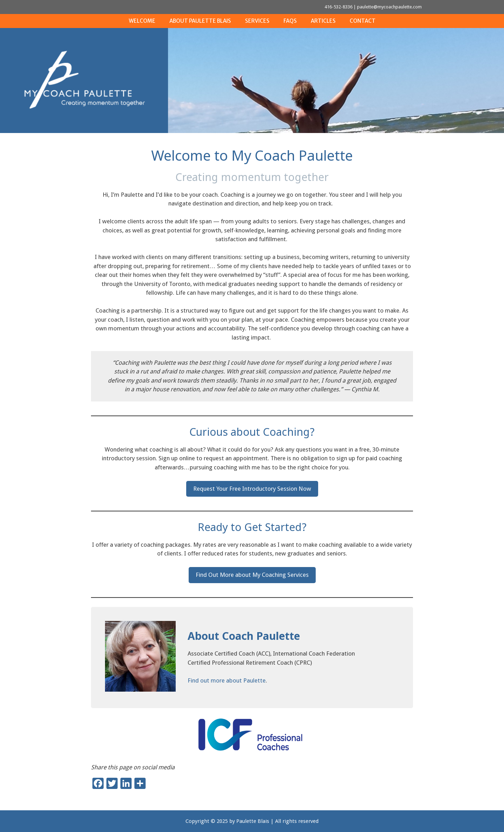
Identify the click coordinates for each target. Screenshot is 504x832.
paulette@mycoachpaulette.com (389, 7)
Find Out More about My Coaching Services (252, 575)
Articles (323, 21)
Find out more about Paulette (227, 680)
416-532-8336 (338, 7)
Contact (363, 21)
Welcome (142, 21)
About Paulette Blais (200, 21)
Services (257, 21)
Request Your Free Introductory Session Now (252, 489)
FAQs (290, 21)
